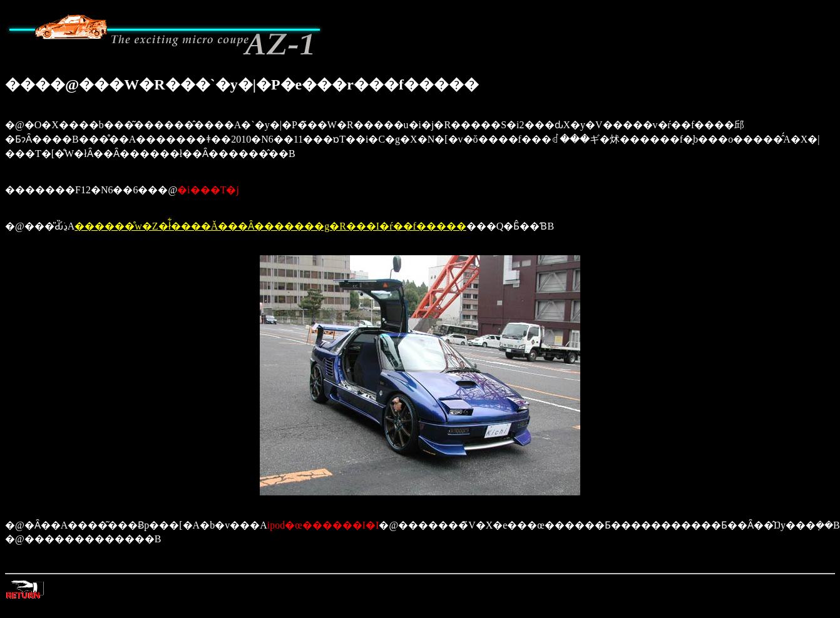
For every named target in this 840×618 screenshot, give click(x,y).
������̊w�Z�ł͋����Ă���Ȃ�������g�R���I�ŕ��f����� (270, 226)
